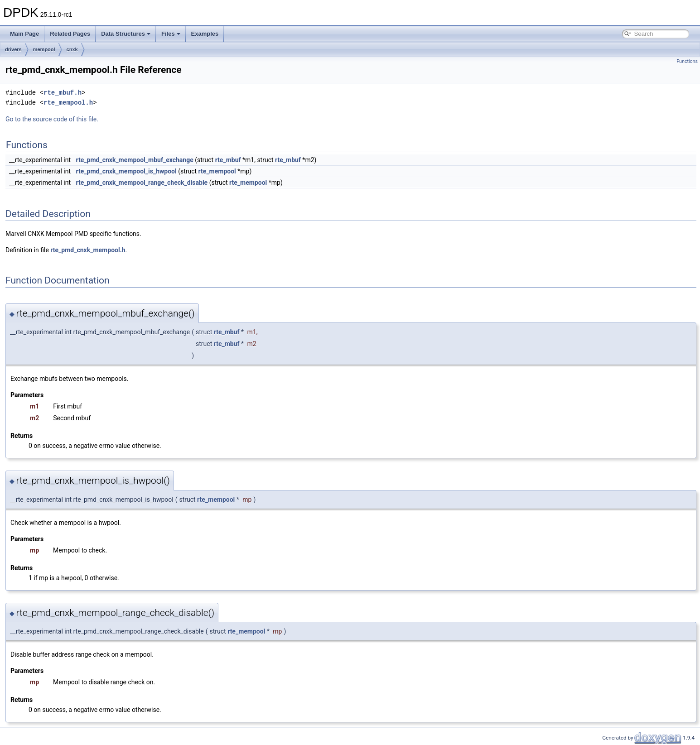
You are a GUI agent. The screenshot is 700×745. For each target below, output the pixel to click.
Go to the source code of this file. (52, 119)
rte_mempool (217, 171)
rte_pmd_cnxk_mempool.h (88, 250)
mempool (44, 49)
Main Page (24, 34)
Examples (205, 34)
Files (171, 34)
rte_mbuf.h (63, 93)
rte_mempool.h (68, 103)
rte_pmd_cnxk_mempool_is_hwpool (126, 171)
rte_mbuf (228, 160)
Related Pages (70, 34)
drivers (13, 49)
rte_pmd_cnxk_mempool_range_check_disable (142, 183)
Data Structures (126, 34)
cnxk (72, 49)
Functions (687, 61)
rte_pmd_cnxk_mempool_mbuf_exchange (135, 160)
